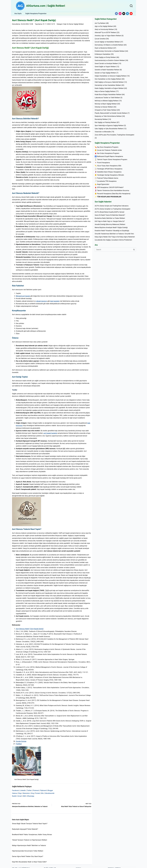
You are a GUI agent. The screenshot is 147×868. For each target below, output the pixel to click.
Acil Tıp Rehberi (100, 23)
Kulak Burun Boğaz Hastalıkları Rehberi (108, 95)
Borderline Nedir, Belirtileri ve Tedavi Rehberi (110, 218)
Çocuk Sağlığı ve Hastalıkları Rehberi (107, 42)
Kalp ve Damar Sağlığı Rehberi (74, 24)
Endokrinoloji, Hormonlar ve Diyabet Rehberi (110, 51)
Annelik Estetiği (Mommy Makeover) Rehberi (110, 224)
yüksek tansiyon (42, 301)
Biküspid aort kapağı (23, 296)
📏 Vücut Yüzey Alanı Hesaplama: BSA (108, 166)
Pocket (38, 793)
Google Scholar (21, 741)
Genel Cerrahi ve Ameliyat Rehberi (106, 64)
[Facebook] (116, 14)
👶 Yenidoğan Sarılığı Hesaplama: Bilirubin (109, 175)
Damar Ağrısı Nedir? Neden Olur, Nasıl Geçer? (28, 856)
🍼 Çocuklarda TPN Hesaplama (106, 181)
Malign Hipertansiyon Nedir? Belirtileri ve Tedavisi (29, 845)
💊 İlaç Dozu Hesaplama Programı (107, 147)
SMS (24, 796)
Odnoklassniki (50, 793)
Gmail (20, 796)
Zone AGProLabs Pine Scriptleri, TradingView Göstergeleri (114, 135)
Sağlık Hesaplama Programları (36, 14)
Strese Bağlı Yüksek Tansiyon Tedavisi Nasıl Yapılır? (30, 824)
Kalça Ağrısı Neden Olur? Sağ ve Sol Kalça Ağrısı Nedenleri (115, 237)
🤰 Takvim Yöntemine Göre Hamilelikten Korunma (112, 191)
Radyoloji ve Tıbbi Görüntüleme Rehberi (108, 116)
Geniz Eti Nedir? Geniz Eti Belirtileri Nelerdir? (110, 215)
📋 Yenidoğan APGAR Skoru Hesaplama (109, 169)
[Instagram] (120, 14)
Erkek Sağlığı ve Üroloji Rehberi (105, 57)
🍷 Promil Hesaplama (102, 163)
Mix (42, 793)
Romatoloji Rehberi (101, 119)
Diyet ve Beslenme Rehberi (104, 48)
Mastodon (26, 793)
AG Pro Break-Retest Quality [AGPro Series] (109, 212)
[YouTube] (131, 14)
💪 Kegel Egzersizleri (102, 184)
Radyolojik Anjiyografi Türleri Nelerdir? (25, 829)
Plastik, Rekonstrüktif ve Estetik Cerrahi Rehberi (111, 113)
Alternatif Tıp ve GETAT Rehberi (105, 33)
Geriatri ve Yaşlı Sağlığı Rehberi (105, 73)
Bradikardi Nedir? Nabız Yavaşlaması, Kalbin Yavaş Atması (32, 835)
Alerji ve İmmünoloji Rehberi (104, 29)
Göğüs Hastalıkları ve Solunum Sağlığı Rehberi (111, 76)
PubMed (19, 744)
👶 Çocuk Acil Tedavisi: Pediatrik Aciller (108, 150)
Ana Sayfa (18, 14)
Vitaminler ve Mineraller (103, 132)
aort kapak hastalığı (50, 433)
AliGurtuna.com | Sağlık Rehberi (46, 6)
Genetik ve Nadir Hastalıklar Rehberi (107, 70)
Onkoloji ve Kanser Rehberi (104, 107)
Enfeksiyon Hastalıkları (103, 54)
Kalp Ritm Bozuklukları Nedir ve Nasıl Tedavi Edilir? (29, 862)
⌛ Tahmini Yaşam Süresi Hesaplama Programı (111, 160)
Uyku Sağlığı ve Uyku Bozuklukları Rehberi (109, 129)
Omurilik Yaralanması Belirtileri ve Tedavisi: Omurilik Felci (114, 234)
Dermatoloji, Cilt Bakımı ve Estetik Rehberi (109, 45)
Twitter (29, 790)
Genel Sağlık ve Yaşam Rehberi (105, 67)
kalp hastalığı (55, 301)
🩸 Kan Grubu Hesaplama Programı (107, 153)
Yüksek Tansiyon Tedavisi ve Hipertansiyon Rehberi (30, 840)
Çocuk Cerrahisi (100, 39)
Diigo (20, 793)
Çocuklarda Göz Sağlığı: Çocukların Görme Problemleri (113, 240)
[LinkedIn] (127, 14)
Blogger (50, 790)
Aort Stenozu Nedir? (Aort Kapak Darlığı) (30, 629)
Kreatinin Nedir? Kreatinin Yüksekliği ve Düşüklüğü (112, 231)
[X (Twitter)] (124, 14)
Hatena (14, 793)
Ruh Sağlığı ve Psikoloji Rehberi (105, 122)
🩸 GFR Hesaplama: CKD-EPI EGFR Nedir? (109, 187)
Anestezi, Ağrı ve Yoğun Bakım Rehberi (108, 36)
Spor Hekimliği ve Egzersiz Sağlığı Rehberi (109, 126)
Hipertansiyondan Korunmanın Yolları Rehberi (28, 851)
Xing (32, 793)
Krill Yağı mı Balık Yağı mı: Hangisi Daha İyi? (110, 221)
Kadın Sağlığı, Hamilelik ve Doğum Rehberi (109, 88)
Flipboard (43, 790)
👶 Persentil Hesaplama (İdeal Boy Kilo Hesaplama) (113, 194)
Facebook (15, 790)
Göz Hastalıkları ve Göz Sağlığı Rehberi (108, 79)
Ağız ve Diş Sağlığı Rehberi (104, 26)
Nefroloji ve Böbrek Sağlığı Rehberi (107, 101)
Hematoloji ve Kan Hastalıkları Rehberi (108, 85)
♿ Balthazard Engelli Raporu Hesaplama (109, 156)
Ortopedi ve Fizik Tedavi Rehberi (106, 110)
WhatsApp (31, 796)
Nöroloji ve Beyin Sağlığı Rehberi (106, 104)
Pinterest (36, 790)
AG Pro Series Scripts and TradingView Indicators (112, 206)
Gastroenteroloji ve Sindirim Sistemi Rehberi (110, 60)
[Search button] (134, 250)
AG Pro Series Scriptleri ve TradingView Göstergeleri (112, 209)
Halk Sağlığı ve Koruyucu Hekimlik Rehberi (109, 82)
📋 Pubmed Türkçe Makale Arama (106, 178)
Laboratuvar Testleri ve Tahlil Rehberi (107, 98)
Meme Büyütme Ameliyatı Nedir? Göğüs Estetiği (111, 228)
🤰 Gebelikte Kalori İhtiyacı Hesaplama (108, 172)
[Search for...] (113, 250)
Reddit (14, 796)
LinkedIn (23, 790)
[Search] (131, 6)
